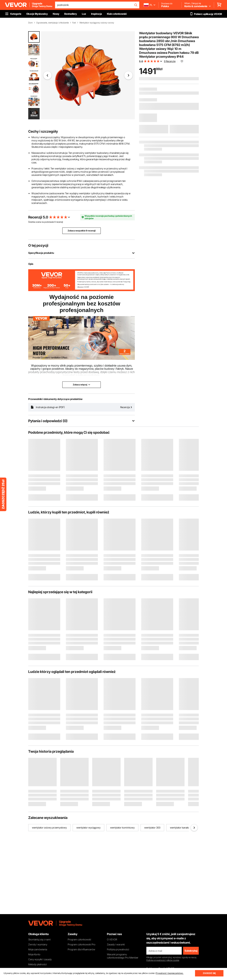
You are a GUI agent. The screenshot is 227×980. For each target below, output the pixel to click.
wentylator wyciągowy (88, 828)
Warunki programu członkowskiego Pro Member (123, 956)
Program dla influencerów (81, 949)
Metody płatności (37, 964)
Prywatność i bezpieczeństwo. (170, 973)
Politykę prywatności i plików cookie (163, 960)
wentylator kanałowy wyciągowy (187, 828)
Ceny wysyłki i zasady (40, 959)
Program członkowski (79, 939)
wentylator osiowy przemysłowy (49, 828)
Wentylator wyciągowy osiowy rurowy (97, 23)
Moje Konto (34, 954)
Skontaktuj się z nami (39, 939)
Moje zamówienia (38, 949)
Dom (30, 23)
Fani (74, 23)
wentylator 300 (152, 828)
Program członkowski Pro (82, 944)
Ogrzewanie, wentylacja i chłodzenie (52, 23)
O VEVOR (112, 939)
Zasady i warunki (116, 944)
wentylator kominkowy (122, 828)
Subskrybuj (191, 951)
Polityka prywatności (118, 949)
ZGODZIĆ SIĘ (209, 973)
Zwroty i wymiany (38, 944)
